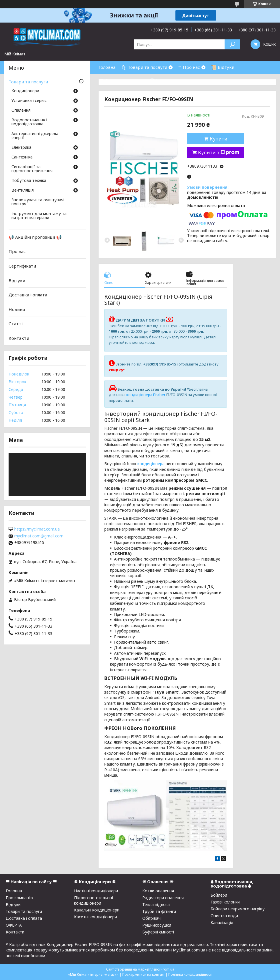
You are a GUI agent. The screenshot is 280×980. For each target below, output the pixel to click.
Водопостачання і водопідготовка (29, 122)
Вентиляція (23, 190)
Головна (107, 67)
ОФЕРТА (14, 925)
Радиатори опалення (163, 898)
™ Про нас (189, 67)
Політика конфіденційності (190, 974)
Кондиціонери (25, 91)
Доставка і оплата (28, 295)
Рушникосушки (157, 925)
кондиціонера (151, 464)
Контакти (19, 338)
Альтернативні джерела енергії (35, 136)
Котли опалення (158, 891)
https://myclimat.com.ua (37, 529)
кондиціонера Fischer (146, 395)
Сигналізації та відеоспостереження (32, 169)
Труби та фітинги (159, 911)
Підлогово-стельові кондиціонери (93, 900)
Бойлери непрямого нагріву (238, 909)
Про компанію (19, 898)
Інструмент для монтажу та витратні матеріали (39, 216)
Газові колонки (225, 902)
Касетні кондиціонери (95, 917)
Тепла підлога (156, 904)
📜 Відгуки (223, 67)
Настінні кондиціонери (96, 891)
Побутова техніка (29, 181)
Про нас (17, 251)
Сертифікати (22, 266)
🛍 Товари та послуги (144, 67)
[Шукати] (232, 44)
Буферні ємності (158, 932)
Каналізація (222, 922)
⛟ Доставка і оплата (121, 80)
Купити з (219, 152)
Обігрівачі (152, 918)
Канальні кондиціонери (97, 910)
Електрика (21, 148)
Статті (16, 324)
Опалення (21, 111)
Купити (219, 139)
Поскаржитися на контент (143, 974)
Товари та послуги (28, 82)
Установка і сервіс (29, 101)
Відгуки (17, 280)
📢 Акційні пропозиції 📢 (35, 237)
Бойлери (219, 895)
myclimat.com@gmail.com (39, 536)
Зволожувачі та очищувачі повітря (38, 202)
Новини (17, 309)
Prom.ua (167, 969)
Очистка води (224, 916)
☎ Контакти (163, 80)
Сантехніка (22, 157)
